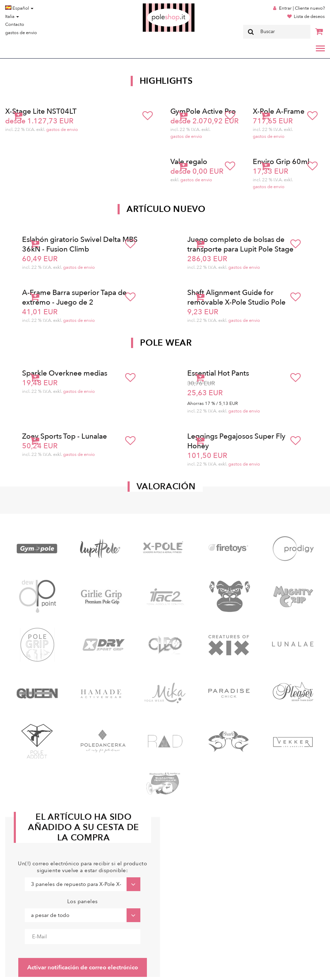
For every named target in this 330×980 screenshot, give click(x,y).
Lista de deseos (309, 17)
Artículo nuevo (166, 209)
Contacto (15, 24)
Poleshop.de (152, 6)
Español (19, 8)
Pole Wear (166, 343)
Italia (12, 17)
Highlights (166, 81)
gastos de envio (21, 33)
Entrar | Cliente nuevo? (302, 8)
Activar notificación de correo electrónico (83, 967)
